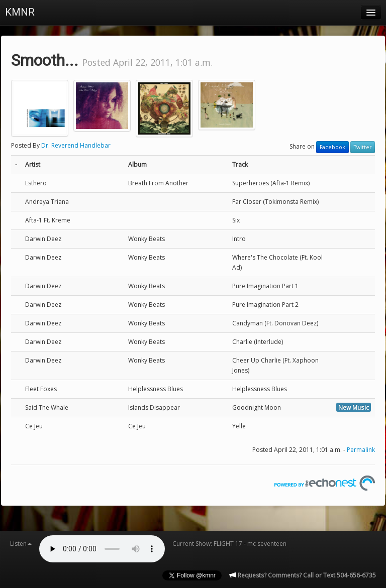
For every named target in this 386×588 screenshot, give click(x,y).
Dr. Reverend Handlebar (76, 145)
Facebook (332, 147)
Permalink (361, 450)
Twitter (363, 147)
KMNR (20, 12)
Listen (21, 544)
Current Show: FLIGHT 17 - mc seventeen (229, 544)
